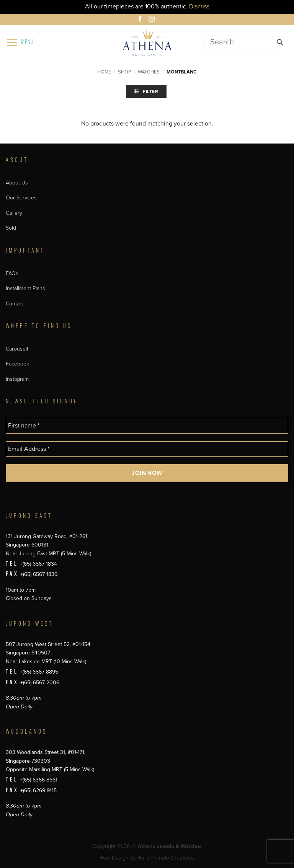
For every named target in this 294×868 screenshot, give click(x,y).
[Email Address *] (147, 449)
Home (104, 72)
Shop (125, 72)
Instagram (17, 379)
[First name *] (147, 426)
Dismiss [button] (199, 7)
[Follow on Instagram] (153, 20)
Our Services (21, 198)
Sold (11, 228)
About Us (17, 183)
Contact (15, 304)
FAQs (12, 273)
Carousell (17, 349)
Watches (149, 72)
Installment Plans (25, 288)
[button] (20, 42)
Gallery (14, 213)
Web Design (114, 858)
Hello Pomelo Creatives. (166, 858)
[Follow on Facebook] (141, 20)
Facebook (17, 364)
